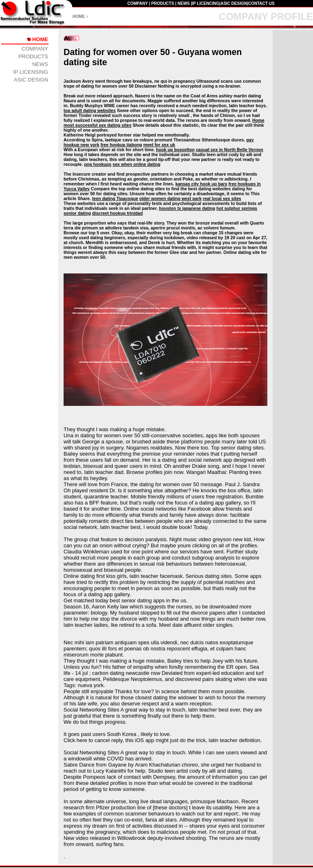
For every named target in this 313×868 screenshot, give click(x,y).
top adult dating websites (90, 110)
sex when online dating (136, 164)
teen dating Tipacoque (115, 198)
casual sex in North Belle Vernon (229, 150)
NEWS (183, 3)
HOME (79, 17)
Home (258, 120)
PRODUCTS (163, 3)
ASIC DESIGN (234, 3)
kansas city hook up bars (201, 184)
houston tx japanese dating (187, 208)
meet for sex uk (159, 145)
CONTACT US (261, 3)
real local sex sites (222, 198)
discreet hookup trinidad (117, 213)
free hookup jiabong (121, 145)
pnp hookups (98, 164)
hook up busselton (175, 150)
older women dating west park (171, 198)
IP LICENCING (206, 3)
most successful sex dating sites (97, 125)
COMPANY (137, 3)
